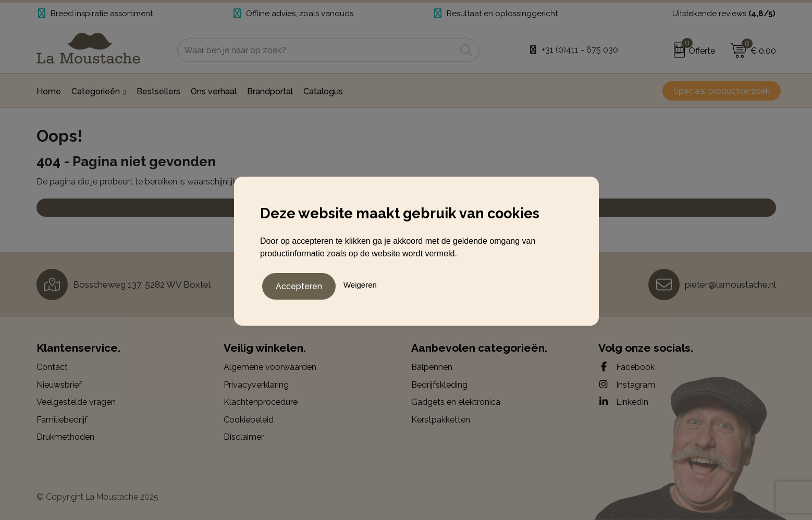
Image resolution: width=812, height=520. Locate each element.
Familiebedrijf (62, 420)
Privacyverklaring (256, 385)
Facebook (626, 367)
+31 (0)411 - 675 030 (580, 50)
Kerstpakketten (441, 420)
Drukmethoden (65, 437)
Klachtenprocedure (261, 402)
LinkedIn (623, 402)
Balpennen (432, 367)
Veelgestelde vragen (76, 402)
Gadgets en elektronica (456, 402)
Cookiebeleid (249, 420)
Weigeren (360, 284)
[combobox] (317, 50)
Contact (52, 367)
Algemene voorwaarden (270, 367)
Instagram (627, 385)
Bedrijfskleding (439, 385)
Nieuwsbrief (59, 385)
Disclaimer (244, 437)
